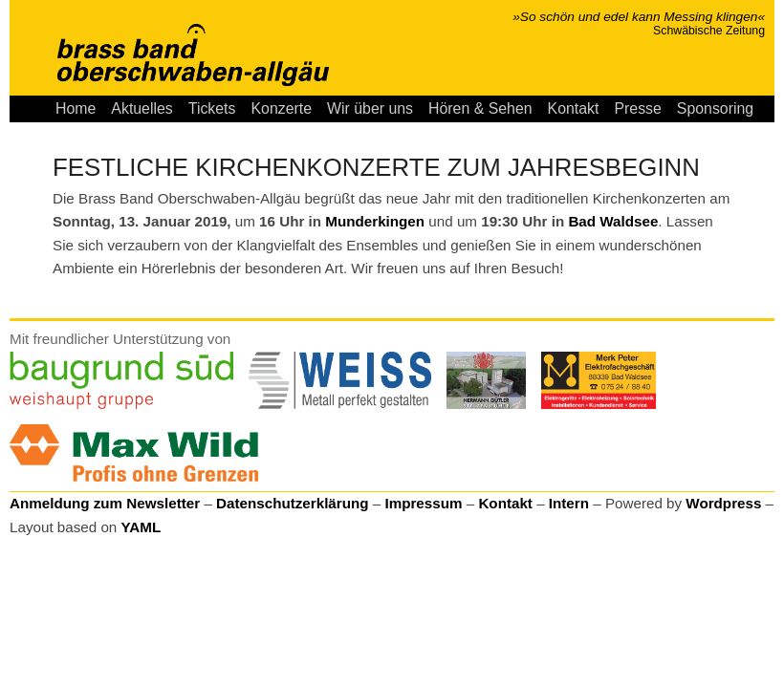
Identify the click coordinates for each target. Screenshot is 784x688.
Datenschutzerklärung (293, 503)
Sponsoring (715, 108)
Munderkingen (375, 221)
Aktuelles (142, 108)
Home (76, 108)
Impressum (423, 503)
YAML (142, 527)
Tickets (212, 108)
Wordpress (723, 503)
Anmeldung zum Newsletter (105, 503)
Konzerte (281, 108)
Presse (637, 108)
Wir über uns (370, 108)
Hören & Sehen (480, 108)
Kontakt (574, 108)
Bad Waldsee (613, 221)
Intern (569, 503)
